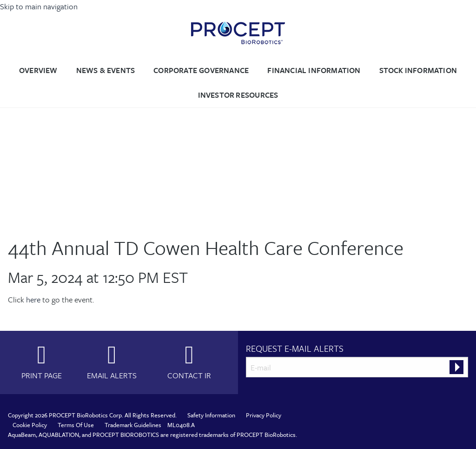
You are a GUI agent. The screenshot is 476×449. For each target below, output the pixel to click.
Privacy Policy (264, 415)
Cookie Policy (30, 425)
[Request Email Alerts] (357, 367)
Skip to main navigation (39, 6)
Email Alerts (112, 375)
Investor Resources (238, 95)
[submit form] (456, 367)
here (33, 299)
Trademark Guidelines (133, 425)
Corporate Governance (201, 70)
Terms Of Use (76, 425)
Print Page (42, 375)
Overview (38, 70)
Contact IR (189, 375)
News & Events (106, 70)
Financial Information (314, 70)
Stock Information (418, 70)
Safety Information (211, 415)
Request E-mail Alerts (295, 348)
